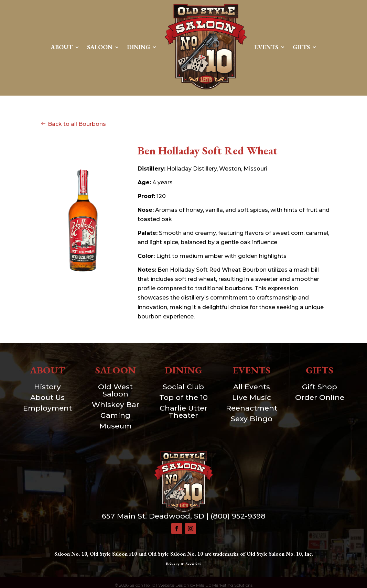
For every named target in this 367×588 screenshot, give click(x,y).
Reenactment (252, 408)
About (62, 47)
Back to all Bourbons (77, 124)
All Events (252, 387)
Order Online (320, 397)
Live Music (252, 397)
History (47, 387)
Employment (47, 408)
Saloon (100, 47)
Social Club (183, 387)
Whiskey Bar (116, 405)
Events (266, 47)
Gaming (115, 415)
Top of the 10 (183, 397)
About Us (47, 397)
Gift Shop (320, 387)
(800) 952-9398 (238, 516)
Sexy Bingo (252, 419)
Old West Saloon (115, 390)
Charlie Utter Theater (183, 412)
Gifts (301, 47)
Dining (138, 47)
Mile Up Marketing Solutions (224, 585)
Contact (183, 103)
